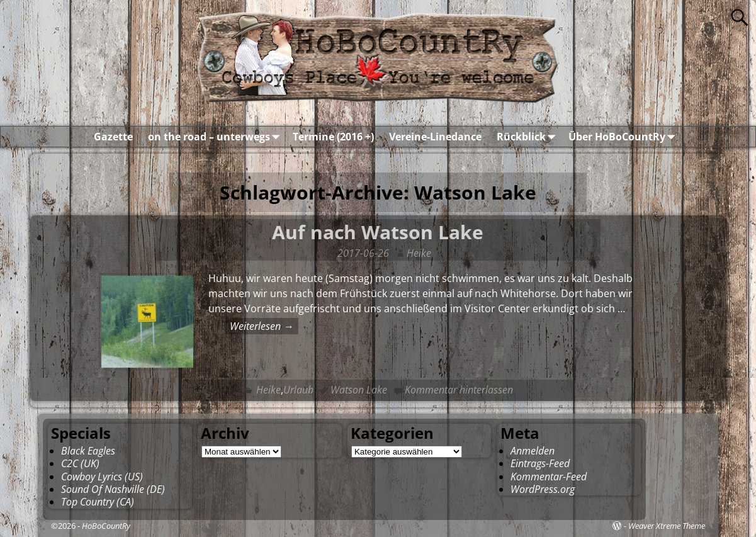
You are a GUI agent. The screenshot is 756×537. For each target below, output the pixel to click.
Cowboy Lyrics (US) (102, 477)
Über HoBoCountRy (624, 137)
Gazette (113, 137)
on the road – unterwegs (217, 137)
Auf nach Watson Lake (378, 232)
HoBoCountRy (106, 526)
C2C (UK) (80, 463)
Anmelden (533, 451)
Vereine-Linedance (435, 137)
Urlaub (298, 390)
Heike (268, 390)
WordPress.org (543, 489)
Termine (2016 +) (333, 137)
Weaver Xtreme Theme (667, 526)
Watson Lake (359, 390)
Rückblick (529, 137)
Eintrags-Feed (540, 463)
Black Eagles (88, 451)
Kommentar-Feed (549, 477)
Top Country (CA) (98, 502)
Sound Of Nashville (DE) (113, 489)
